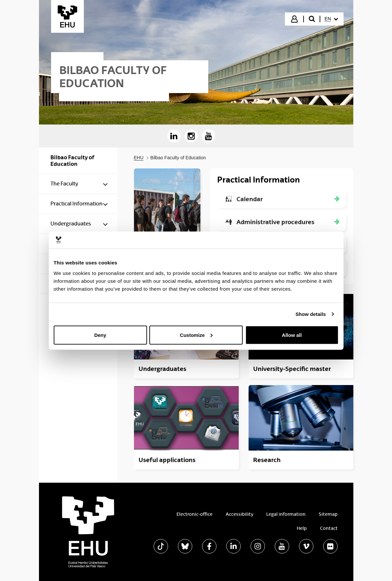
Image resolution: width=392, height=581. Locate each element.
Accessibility (239, 514)
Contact (329, 528)
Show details (311, 314)
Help (302, 528)
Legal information (286, 514)
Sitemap (328, 514)
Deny (100, 335)
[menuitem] (331, 19)
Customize (196, 335)
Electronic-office (195, 514)
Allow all (292, 335)
